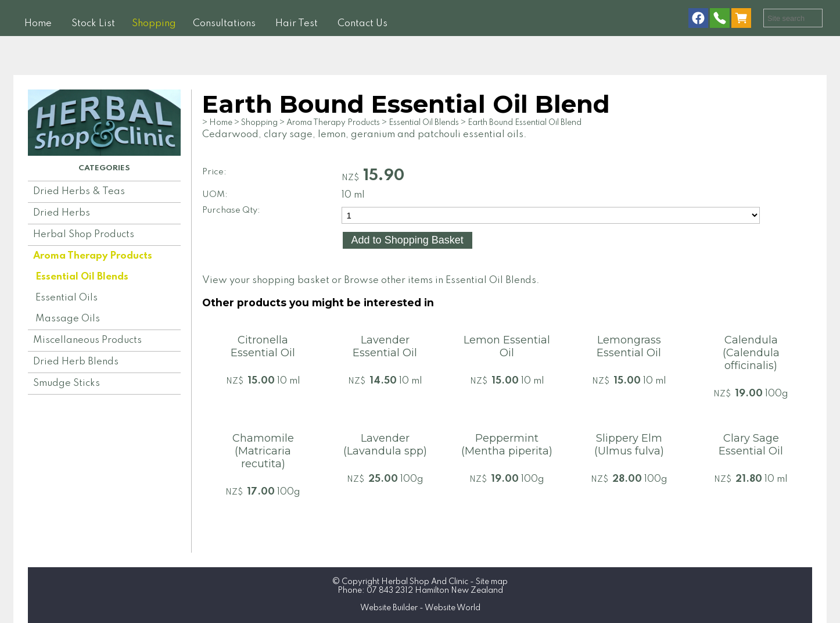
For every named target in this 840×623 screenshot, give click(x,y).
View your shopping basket (266, 280)
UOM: (215, 195)
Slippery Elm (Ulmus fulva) (629, 445)
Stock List (93, 24)
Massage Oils (68, 319)
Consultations (224, 24)
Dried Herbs (62, 213)
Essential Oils (67, 298)
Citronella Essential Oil (263, 346)
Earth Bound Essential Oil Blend (525, 123)
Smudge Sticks (67, 383)
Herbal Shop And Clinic (425, 582)
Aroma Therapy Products (93, 256)
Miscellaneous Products (87, 340)
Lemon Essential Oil (507, 346)
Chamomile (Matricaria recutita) (263, 451)
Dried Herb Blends (76, 362)
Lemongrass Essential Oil (629, 346)
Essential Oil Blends (82, 277)
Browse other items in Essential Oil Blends (440, 280)
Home (38, 24)
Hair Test (297, 24)
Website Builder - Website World (420, 608)
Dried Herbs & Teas (79, 191)
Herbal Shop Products (84, 234)
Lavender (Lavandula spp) (385, 445)
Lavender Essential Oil (385, 346)
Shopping (154, 24)
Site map (492, 582)
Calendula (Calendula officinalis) (751, 353)
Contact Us (362, 24)
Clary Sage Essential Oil (751, 445)
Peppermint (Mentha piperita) (507, 445)
